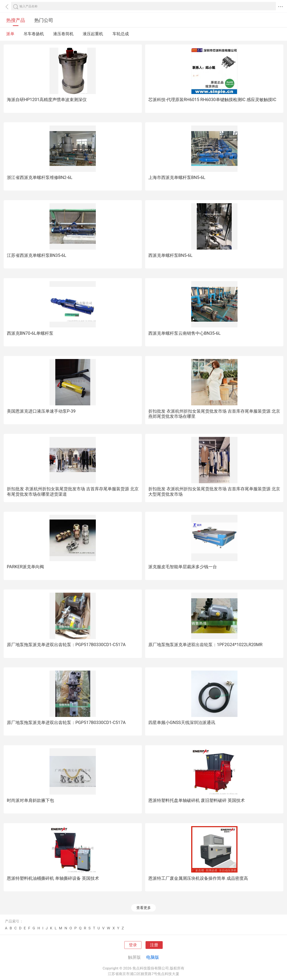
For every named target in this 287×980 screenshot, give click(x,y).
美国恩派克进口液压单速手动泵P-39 (41, 411)
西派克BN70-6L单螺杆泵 (30, 333)
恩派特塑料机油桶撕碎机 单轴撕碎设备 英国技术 (53, 878)
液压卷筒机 (63, 34)
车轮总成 (121, 34)
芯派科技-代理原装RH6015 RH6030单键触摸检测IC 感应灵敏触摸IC (212, 100)
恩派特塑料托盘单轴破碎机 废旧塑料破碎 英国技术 (197, 800)
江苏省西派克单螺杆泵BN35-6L (37, 255)
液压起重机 (93, 34)
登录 (133, 945)
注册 (154, 945)
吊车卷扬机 (34, 34)
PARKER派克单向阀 (25, 567)
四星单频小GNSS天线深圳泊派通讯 (182, 723)
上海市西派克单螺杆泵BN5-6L (177, 177)
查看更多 (144, 908)
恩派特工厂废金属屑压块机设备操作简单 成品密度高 (198, 878)
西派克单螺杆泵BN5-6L (170, 255)
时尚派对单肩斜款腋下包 (30, 800)
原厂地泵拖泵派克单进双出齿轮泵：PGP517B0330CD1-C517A (66, 645)
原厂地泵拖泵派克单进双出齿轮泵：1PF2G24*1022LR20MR (205, 645)
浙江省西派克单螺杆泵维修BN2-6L (40, 177)
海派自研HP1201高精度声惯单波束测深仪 (47, 100)
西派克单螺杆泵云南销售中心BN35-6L (184, 333)
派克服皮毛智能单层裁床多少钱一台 (183, 567)
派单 (10, 34)
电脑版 (153, 957)
